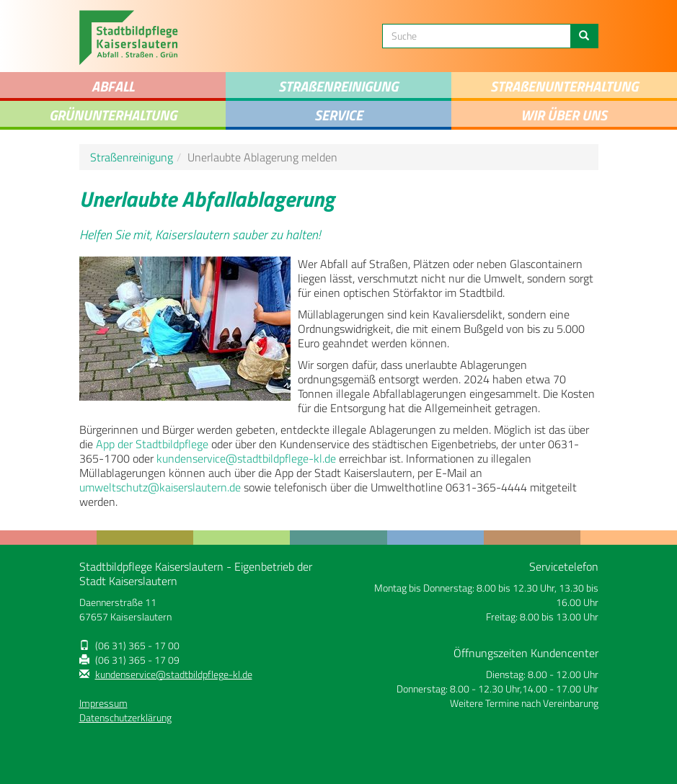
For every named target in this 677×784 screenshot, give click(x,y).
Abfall (113, 86)
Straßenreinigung (132, 157)
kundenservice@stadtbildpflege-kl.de (246, 458)
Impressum (103, 703)
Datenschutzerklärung (125, 718)
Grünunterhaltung (113, 115)
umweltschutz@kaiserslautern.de (160, 487)
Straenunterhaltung (564, 86)
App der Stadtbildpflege (152, 444)
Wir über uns (564, 115)
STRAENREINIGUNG (338, 86)
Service (338, 115)
